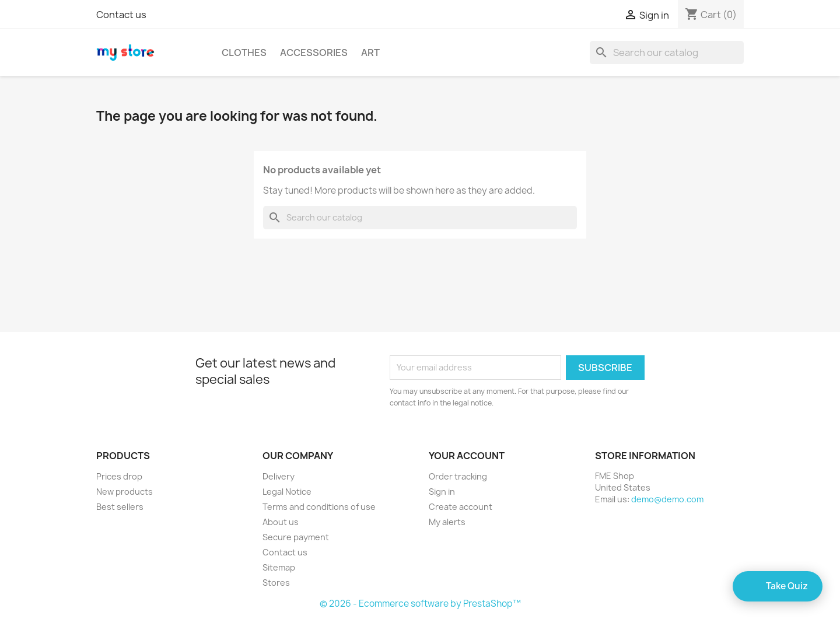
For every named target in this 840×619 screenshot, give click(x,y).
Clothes (244, 53)
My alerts (447, 522)
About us (281, 522)
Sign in (442, 492)
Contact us (121, 15)
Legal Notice (287, 492)
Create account (461, 507)
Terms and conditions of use (319, 507)
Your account (467, 456)
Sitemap (279, 567)
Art (370, 53)
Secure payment (296, 537)
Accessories (314, 53)
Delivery (279, 476)
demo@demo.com (667, 499)
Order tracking (458, 476)
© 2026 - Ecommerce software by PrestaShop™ (420, 604)
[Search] (667, 53)
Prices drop (119, 476)
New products (125, 492)
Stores (276, 583)
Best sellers (120, 507)
